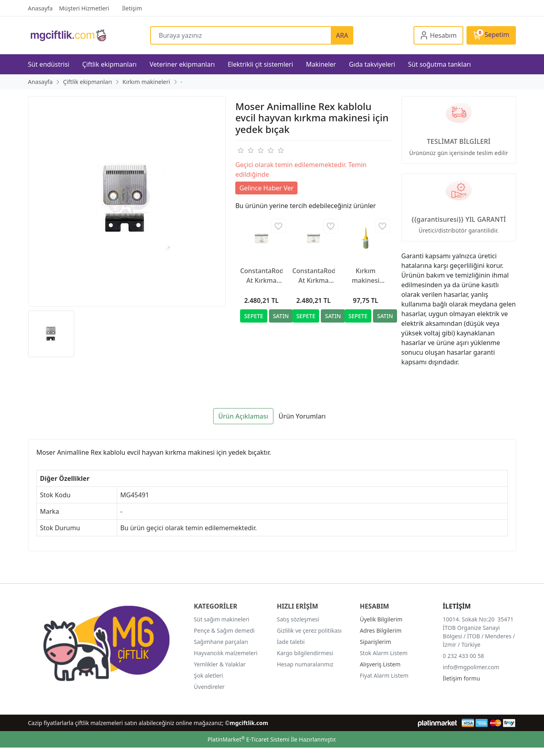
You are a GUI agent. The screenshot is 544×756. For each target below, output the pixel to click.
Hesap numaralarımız (305, 664)
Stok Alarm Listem (384, 653)
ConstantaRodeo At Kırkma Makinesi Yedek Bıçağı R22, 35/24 (261, 276)
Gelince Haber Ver (266, 188)
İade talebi (291, 642)
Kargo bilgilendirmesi (305, 653)
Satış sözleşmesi (298, 619)
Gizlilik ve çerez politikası (309, 630)
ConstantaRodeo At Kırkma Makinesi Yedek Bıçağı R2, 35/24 (314, 276)
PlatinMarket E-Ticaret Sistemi (249, 739)
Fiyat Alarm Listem (384, 675)
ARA (342, 35)
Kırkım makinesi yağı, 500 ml (366, 276)
